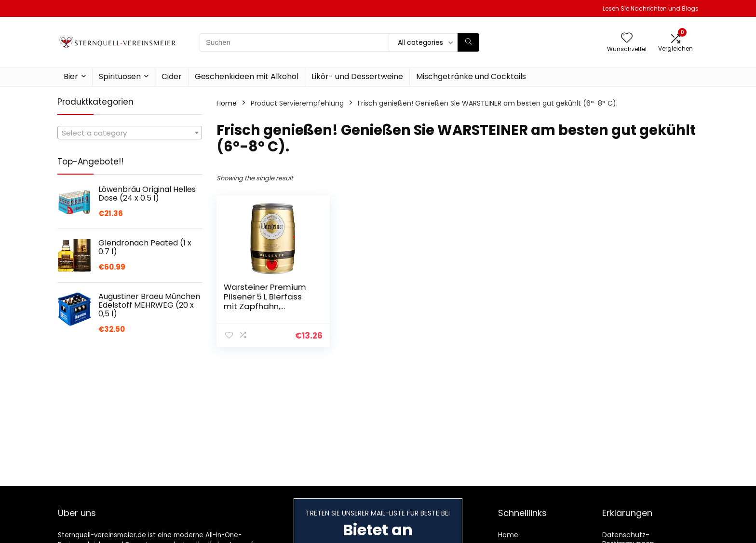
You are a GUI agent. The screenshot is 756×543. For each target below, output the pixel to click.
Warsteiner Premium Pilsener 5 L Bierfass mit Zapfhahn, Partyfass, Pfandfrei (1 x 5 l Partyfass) (268, 306)
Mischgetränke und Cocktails (471, 76)
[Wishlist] (627, 38)
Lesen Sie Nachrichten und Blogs (651, 8)
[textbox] (130, 133)
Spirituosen (120, 76)
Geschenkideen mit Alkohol (247, 76)
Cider (172, 76)
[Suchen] (468, 42)
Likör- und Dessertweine (357, 76)
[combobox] (130, 133)
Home (227, 103)
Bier (71, 76)
